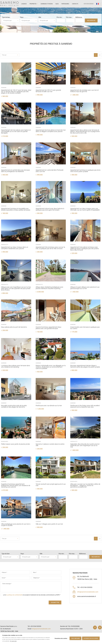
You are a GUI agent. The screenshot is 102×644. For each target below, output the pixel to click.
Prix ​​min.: (59, 17)
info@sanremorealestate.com (88, 592)
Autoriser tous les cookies (91, 638)
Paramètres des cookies (61, 638)
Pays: (22, 17)
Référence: (79, 17)
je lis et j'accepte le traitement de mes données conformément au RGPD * (32, 595)
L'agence (24, 4)
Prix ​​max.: (69, 17)
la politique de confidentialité (14, 595)
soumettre (55, 602)
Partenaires (65, 4)
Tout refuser (75, 638)
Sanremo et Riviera (47, 4)
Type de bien (6, 17)
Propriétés (34, 4)
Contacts (75, 4)
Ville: (40, 17)
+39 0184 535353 (88, 4)
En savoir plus (13, 641)
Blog (57, 4)
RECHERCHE (91, 20)
